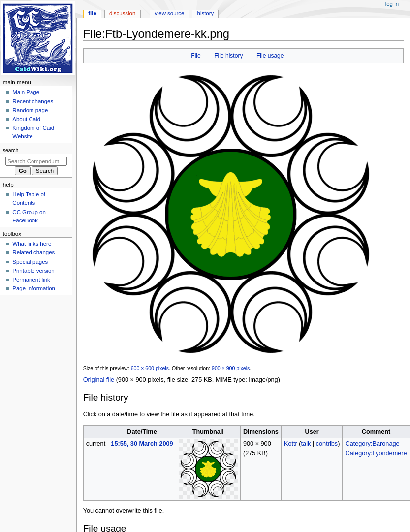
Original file (99, 380)
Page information (34, 288)
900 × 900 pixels (231, 368)
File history (228, 56)
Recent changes (33, 101)
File (196, 56)
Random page (30, 110)
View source (169, 13)
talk (306, 444)
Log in (392, 4)
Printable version (33, 271)
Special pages (30, 262)
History (206, 13)
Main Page (26, 92)
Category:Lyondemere (376, 453)
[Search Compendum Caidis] (36, 161)
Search (11, 150)
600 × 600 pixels (150, 368)
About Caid (26, 119)
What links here (32, 244)
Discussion (122, 13)
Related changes (33, 252)
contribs (327, 444)
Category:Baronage (373, 444)
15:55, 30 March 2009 (142, 444)
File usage (270, 56)
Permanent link (31, 280)
